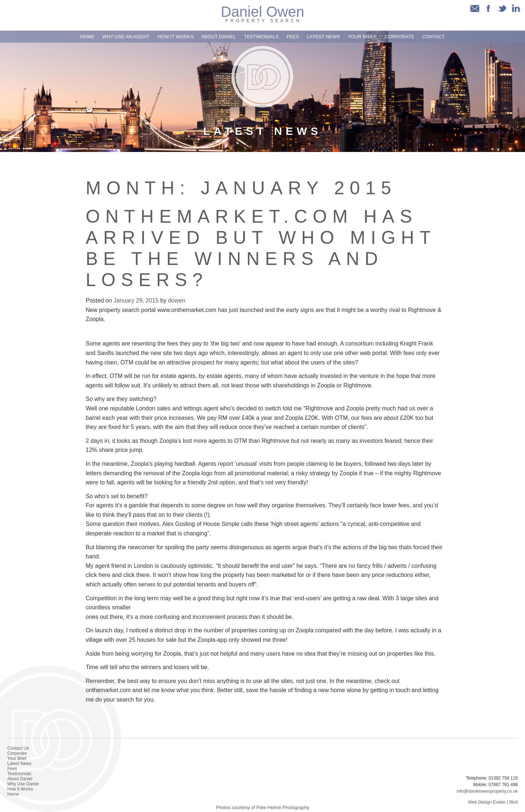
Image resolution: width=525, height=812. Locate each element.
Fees (293, 37)
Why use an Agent (126, 37)
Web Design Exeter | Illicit (493, 802)
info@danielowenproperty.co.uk (487, 791)
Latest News (324, 37)
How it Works (175, 37)
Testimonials (261, 37)
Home (87, 37)
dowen (177, 300)
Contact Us (18, 748)
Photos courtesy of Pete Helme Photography (263, 807)
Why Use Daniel (23, 784)
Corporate (399, 37)
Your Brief (362, 37)
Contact (433, 37)
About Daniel (219, 37)
